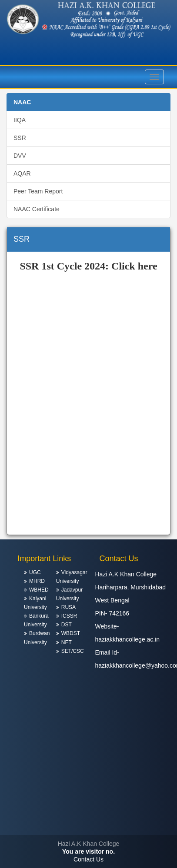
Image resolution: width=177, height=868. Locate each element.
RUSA (68, 607)
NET (67, 642)
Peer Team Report (38, 191)
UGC (35, 572)
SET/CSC (73, 651)
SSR (20, 138)
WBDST (71, 633)
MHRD (37, 581)
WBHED (39, 590)
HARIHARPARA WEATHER (88, 802)
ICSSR (69, 616)
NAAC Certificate (37, 209)
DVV (20, 156)
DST (67, 625)
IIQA (20, 120)
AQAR (22, 173)
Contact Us (88, 859)
